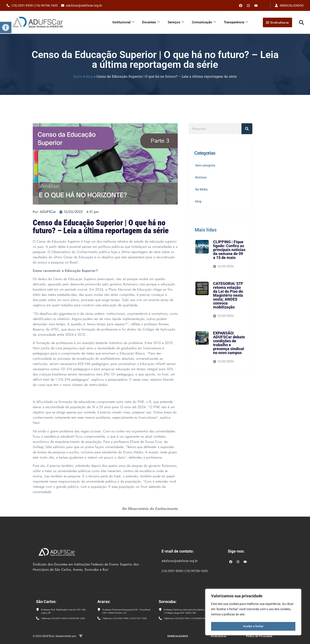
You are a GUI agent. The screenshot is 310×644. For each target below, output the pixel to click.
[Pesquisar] (247, 129)
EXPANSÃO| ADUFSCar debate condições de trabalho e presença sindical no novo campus (229, 343)
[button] (6, 27)
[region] (253, 613)
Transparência (236, 22)
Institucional (123, 22)
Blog (89, 76)
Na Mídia (201, 189)
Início (78, 76)
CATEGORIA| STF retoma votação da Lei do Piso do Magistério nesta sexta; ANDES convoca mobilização (228, 295)
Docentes (151, 22)
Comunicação (204, 22)
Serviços (176, 22)
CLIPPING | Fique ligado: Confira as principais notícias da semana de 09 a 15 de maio (229, 250)
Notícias (201, 177)
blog (198, 201)
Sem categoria (205, 165)
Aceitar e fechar (253, 626)
